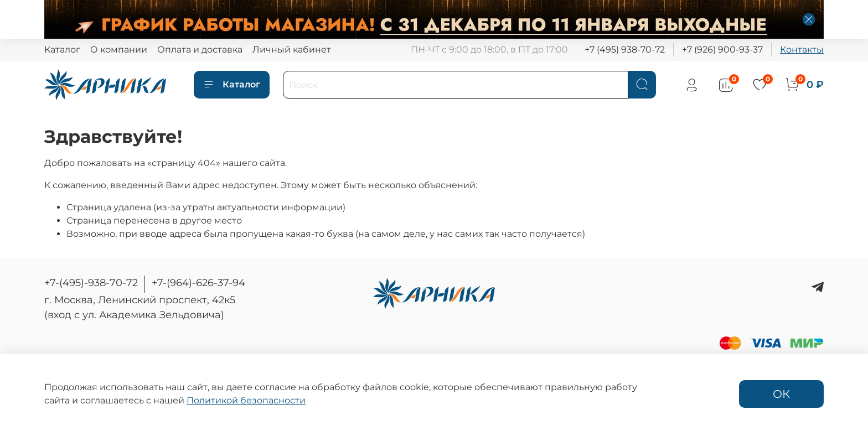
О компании (119, 50)
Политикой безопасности (246, 400)
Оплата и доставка (200, 50)
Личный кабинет (292, 50)
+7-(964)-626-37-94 (198, 283)
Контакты (802, 50)
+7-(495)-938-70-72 (91, 283)
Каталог (62, 50)
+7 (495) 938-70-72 (625, 50)
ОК (781, 394)
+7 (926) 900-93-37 (722, 50)
